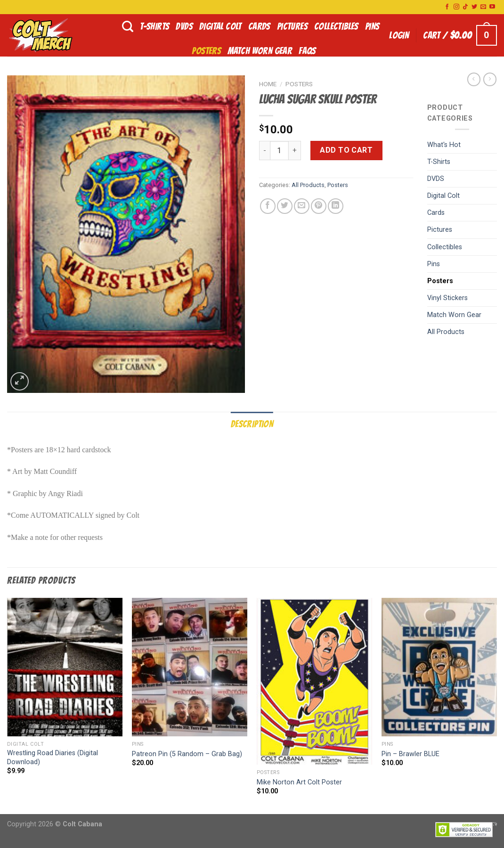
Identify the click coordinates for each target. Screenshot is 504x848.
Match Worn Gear (260, 51)
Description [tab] (252, 424)
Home (268, 84)
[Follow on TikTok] (465, 7)
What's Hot (444, 145)
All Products (308, 185)
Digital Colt (220, 26)
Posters (206, 51)
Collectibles (336, 26)
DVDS (184, 26)
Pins (372, 26)
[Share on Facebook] (268, 206)
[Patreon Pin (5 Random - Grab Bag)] (190, 667)
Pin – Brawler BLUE (411, 754)
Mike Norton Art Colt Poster (299, 782)
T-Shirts (154, 26)
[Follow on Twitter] (474, 7)
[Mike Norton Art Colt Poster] (314, 681)
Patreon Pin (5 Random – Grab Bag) (187, 754)
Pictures (292, 26)
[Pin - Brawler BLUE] (439, 667)
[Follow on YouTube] (492, 7)
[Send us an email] (483, 7)
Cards (259, 26)
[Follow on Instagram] (456, 7)
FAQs (307, 51)
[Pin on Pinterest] (319, 206)
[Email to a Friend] (302, 206)
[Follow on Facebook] (447, 7)
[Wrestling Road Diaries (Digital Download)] (65, 667)
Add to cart (346, 150)
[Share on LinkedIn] (336, 206)
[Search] (128, 27)
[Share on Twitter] (285, 206)
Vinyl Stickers (447, 298)
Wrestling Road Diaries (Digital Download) (53, 758)
